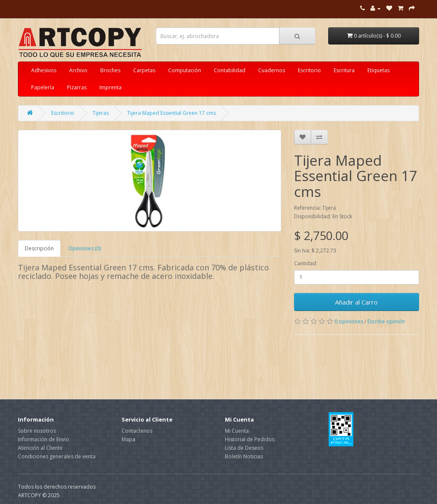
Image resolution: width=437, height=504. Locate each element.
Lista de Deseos (244, 448)
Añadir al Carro (356, 302)
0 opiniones (349, 321)
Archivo (78, 70)
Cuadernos (272, 70)
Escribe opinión (386, 321)
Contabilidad (230, 70)
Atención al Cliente (40, 448)
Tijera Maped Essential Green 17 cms (172, 113)
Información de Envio (44, 439)
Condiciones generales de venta (57, 456)
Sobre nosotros (37, 431)
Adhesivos (44, 70)
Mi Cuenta (237, 431)
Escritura (344, 70)
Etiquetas (379, 70)
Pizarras (77, 87)
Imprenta (111, 87)
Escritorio (309, 70)
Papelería (43, 87)
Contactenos (137, 431)
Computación (185, 70)
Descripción (39, 248)
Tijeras (101, 113)
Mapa (128, 439)
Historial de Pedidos (250, 439)
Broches (110, 70)
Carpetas (144, 70)
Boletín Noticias (244, 456)
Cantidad (305, 263)
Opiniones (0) (84, 248)
